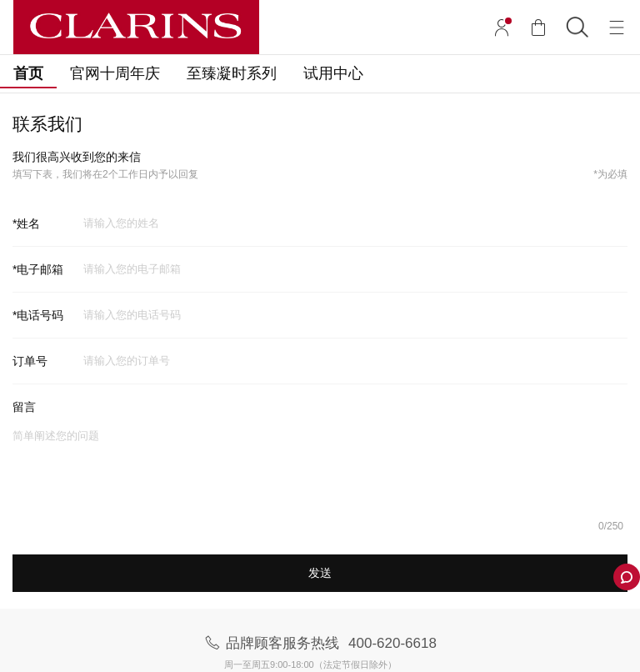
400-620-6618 (392, 643)
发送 (320, 573)
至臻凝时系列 (232, 73)
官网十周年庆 (115, 73)
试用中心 (333, 73)
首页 (28, 73)
